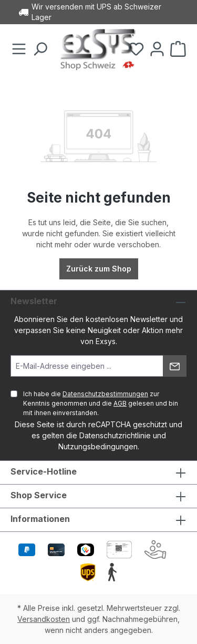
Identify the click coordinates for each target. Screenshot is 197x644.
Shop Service (39, 495)
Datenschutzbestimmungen (105, 394)
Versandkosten (44, 619)
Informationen (40, 519)
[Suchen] (40, 49)
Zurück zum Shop (99, 269)
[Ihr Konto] (157, 49)
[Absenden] (175, 366)
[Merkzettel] (136, 49)
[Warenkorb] (178, 49)
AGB (120, 403)
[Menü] (19, 49)
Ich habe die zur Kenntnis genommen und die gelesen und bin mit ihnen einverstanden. (101, 403)
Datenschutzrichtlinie (115, 435)
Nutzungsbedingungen (98, 446)
